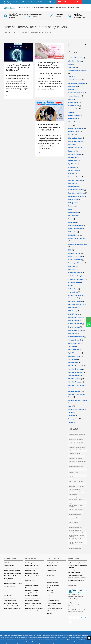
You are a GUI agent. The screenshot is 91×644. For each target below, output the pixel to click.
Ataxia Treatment (8, 581)
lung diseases (73, 216)
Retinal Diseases (74, 327)
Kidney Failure (73, 203)
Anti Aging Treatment (52, 563)
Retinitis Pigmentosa (75, 330)
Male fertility (73, 232)
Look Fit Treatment (52, 568)
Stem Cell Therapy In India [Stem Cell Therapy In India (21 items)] (75, 520)
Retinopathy (73, 334)
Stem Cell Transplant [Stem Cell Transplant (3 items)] (74, 522)
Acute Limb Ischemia (76, 58)
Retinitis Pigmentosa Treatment (76, 580)
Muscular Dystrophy (75, 256)
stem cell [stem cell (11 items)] (81, 481)
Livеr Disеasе (73, 212)
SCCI (10, 633)
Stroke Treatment (8, 578)
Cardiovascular (74, 106)
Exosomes (72, 151)
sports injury (73, 359)
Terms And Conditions (52, 583)
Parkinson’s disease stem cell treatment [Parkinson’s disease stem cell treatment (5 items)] (76, 476)
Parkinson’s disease (75, 301)
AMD (70, 64)
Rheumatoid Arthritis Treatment (33, 598)
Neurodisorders (10, 559)
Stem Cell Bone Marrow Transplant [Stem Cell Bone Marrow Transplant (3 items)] (77, 484)
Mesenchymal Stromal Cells (78, 244)
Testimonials (50, 590)
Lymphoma (72, 222)
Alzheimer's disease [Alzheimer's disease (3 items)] (74, 437)
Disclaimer (50, 614)
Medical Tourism (74, 235)
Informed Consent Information (54, 608)
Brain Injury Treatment (9, 586)
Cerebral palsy (73, 109)
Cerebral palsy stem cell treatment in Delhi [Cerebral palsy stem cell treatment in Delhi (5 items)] (77, 450)
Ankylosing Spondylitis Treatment (34, 608)
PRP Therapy (73, 311)
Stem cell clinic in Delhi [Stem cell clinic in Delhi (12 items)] (74, 489)
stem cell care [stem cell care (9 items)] (72, 487)
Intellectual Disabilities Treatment (12, 608)
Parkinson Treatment (9, 566)
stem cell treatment (75, 391)
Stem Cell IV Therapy (75, 372)
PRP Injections (73, 308)
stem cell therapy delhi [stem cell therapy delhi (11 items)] (74, 497)
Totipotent (72, 416)
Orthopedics (30, 581)
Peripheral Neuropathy (76, 304)
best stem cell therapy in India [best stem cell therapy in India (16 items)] (76, 445)
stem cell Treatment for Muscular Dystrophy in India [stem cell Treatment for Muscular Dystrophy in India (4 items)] (77, 539)
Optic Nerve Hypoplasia (76, 276)
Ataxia (71, 77)
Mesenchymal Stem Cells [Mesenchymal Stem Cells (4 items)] (75, 464)
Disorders (72, 145)
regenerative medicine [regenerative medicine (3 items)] (74, 479)
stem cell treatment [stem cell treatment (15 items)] (73, 525)
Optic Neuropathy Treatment (76, 575)
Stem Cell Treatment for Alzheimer (13, 573)
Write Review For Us (52, 611)
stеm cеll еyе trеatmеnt (76, 409)
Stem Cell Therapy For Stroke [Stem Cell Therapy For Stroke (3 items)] (76, 509)
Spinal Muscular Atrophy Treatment (13, 584)
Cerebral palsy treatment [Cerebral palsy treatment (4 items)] (75, 453)
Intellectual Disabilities (76, 190)
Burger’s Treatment (30, 571)
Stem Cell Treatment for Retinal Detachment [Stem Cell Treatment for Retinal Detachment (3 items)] (76, 543)
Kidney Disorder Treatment (32, 566)
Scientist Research (75, 340)
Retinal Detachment (75, 324)
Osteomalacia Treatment (32, 590)
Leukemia (72, 206)
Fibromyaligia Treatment (32, 588)
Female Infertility (74, 170)
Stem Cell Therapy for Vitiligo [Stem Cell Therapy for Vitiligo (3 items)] (76, 512)
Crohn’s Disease (74, 132)
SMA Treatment (74, 350)
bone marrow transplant (77, 83)
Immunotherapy (74, 187)
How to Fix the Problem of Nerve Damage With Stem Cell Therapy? (18, 68)
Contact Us (50, 596)
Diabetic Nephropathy (76, 141)
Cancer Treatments (75, 96)
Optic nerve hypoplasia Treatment (77, 578)
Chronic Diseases (74, 115)
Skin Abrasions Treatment (10, 603)
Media (48, 598)
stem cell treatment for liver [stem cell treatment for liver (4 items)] (75, 530)
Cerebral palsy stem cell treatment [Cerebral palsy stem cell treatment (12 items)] (77, 447)
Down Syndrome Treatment (11, 606)
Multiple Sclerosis (74, 253)
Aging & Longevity (54, 559)
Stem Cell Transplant (75, 382)
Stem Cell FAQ (50, 593)
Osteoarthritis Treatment (32, 585)
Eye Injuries (72, 167)
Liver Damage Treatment (32, 563)
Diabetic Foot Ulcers (75, 138)
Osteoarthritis (73, 289)
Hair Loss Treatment (52, 566)
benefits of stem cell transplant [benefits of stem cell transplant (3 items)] (76, 439)
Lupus (71, 219)
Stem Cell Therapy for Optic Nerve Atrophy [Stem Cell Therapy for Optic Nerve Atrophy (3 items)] (77, 503)
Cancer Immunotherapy (76, 93)
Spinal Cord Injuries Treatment (33, 603)
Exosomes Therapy (75, 154)
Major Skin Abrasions (76, 229)
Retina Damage (74, 321)
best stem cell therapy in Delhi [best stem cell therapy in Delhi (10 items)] (76, 442)
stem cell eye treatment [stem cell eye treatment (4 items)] (74, 492)
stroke (71, 406)
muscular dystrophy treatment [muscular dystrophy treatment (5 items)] (76, 467)
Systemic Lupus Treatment (32, 601)
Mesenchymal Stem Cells (77, 238)
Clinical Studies (74, 122)
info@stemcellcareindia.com (76, 596)
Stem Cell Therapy (75, 379)
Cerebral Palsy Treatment (10, 568)
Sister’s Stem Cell (74, 343)
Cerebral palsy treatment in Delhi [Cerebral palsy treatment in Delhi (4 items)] (77, 456)
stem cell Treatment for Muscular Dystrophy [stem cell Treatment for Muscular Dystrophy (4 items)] (77, 536)
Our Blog (49, 588)
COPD (70, 125)
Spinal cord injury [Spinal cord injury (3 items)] (73, 481)
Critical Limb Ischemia (76, 128)
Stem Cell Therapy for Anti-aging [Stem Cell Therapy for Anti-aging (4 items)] (76, 500)
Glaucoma (72, 174)
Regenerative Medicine (76, 317)
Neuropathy (72, 269)
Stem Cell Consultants (76, 366)
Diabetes (71, 135)
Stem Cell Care (73, 363)
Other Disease (9, 591)
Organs (71, 286)
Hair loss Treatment (75, 180)
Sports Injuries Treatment (32, 606)
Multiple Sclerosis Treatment (11, 576)
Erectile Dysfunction (75, 148)
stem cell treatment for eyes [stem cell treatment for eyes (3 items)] (75, 528)
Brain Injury (72, 90)
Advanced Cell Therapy (53, 601)
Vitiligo (71, 422)
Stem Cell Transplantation (77, 385)
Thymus (71, 413)
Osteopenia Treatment (31, 593)
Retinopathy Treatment (76, 337)
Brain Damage (73, 86)
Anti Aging (72, 68)
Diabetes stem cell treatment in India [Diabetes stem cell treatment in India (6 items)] (77, 461)
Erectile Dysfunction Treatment (33, 576)
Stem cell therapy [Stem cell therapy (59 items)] (73, 494)
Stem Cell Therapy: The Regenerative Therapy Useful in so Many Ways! (49, 65)
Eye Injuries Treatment (74, 573)
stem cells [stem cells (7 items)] (84, 492)
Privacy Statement (52, 580)
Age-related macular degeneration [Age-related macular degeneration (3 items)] (77, 434)
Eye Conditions (74, 158)
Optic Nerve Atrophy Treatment (77, 563)
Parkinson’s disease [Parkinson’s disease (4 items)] (74, 473)
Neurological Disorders (76, 263)
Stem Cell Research (75, 376)
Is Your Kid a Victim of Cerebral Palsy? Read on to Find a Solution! (49, 127)
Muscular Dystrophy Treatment (12, 571)
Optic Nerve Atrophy (75, 273)
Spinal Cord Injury (75, 353)
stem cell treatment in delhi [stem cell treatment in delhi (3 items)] (75, 546)
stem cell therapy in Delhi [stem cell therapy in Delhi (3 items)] (75, 517)
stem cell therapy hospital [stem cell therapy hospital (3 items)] (75, 514)
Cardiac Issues (73, 102)
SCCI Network (50, 606)
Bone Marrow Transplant (53, 585)
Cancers (71, 99)
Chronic (71, 112)
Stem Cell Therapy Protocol (54, 603)
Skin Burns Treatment (9, 598)
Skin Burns (72, 346)
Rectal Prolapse (74, 314)
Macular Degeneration (76, 225)
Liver (70, 209)
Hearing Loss (73, 183)
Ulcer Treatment (8, 596)
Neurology (72, 266)
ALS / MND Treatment (9, 563)
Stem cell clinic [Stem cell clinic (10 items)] (81, 487)
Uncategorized (73, 419)
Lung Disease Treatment (32, 573)
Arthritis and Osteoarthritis (77, 71)
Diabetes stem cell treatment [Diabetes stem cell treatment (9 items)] (75, 459)
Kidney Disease (74, 200)
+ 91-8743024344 (80, 612)
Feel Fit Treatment (52, 571)
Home (6, 33)
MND (70, 250)
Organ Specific (31, 559)
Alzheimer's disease (75, 61)
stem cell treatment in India (78, 400)
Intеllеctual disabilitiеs (76, 196)
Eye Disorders (73, 164)
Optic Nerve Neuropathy (77, 279)
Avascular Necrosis (75, 80)
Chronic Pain (73, 119)
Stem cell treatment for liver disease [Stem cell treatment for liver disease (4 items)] (77, 533)
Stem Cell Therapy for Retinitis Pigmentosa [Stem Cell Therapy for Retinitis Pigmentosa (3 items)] (76, 506)
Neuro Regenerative (75, 260)
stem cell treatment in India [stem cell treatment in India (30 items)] (75, 548)
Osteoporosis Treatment (32, 596)
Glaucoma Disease (75, 177)
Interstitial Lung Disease (77, 193)
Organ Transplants (75, 282)
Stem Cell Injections (75, 369)
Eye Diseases (73, 161)
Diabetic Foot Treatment (10, 601)
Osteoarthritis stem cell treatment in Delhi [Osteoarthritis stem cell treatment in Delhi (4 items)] (77, 469)
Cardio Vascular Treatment (32, 568)
